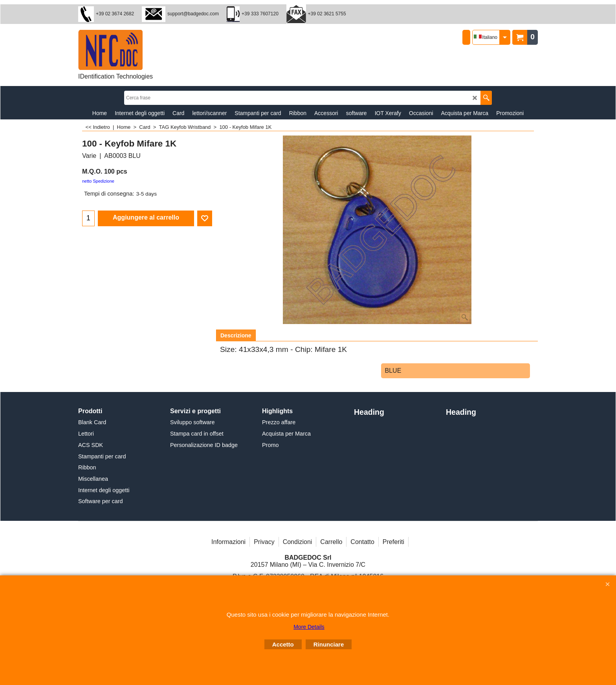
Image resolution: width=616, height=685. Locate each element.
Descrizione (236, 335)
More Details (309, 627)
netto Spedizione (98, 181)
